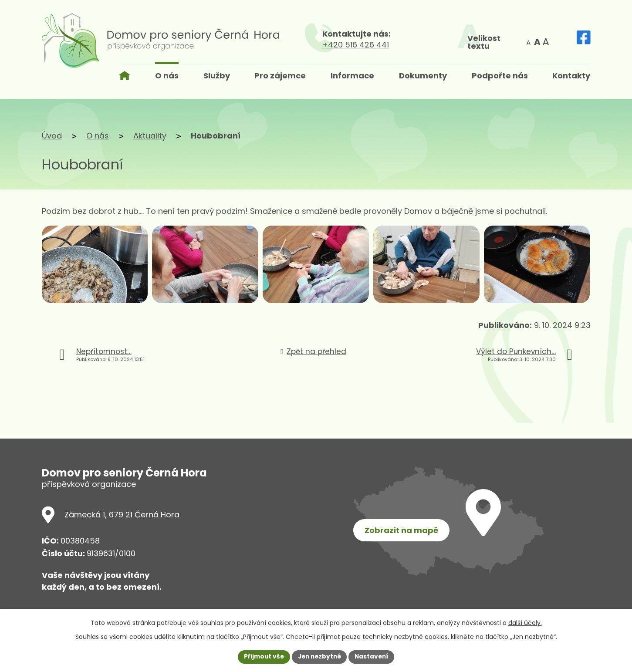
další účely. (525, 622)
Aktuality (150, 136)
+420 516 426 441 (400, 45)
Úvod (52, 136)
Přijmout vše (262, 656)
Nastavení (374, 656)
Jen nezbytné (319, 656)
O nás (98, 136)
